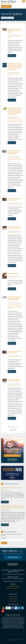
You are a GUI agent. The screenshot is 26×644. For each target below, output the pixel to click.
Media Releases (16, 36)
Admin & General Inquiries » (13, 588)
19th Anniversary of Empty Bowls (14, 352)
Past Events (18, 204)
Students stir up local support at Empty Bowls (15, 30)
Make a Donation (13, 597)
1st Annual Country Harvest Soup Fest (14, 380)
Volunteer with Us (13, 601)
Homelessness (11, 158)
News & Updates (19, 122)
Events (20, 35)
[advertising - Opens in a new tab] (12, 473)
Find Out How (13, 557)
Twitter (10, 608)
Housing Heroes (18, 306)
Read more (12, 56)
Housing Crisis (14, 120)
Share (4, 18)
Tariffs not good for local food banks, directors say (14, 152)
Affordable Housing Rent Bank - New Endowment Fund (14, 298)
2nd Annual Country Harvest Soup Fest (14, 227)
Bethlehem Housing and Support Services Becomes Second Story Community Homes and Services (15, 67)
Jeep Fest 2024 (13, 273)
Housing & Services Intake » (13, 586)
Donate (7, 6)
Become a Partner (13, 599)
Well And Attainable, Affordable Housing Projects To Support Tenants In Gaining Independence (15, 111)
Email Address (4, 538)
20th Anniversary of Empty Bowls (14, 199)
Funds (13, 304)
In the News (21, 120)
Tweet (10, 18)
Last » (17, 427)
